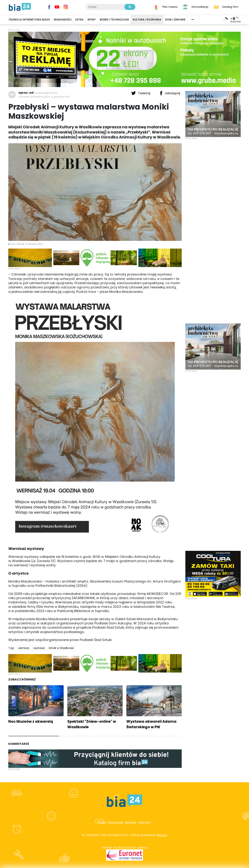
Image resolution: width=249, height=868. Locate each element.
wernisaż (24, 648)
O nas (102, 823)
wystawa (39, 648)
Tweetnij (141, 93)
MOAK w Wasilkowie (61, 648)
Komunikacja (200, 7)
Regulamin (116, 823)
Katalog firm (230, 7)
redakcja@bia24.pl (46, 93)
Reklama (131, 823)
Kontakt (145, 823)
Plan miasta (170, 7)
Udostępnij (170, 93)
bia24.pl (162, 835)
